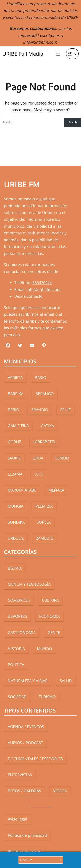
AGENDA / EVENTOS (26, 727)
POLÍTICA (16, 665)
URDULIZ (16, 538)
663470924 (42, 283)
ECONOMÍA (49, 616)
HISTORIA (16, 649)
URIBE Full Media (23, 54)
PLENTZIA (44, 506)
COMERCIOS (19, 600)
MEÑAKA (56, 490)
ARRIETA (15, 378)
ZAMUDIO (45, 538)
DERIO (13, 410)
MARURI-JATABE (22, 490)
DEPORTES (17, 616)
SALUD (66, 681)
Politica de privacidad (27, 835)
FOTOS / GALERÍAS (24, 791)
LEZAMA (15, 474)
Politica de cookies (25, 851)
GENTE (54, 633)
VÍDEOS (60, 791)
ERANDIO (40, 410)
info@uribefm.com (40, 42)
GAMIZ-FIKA (18, 426)
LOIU (39, 474)
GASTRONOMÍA (22, 633)
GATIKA (47, 426)
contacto (35, 296)
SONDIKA (16, 522)
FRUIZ (65, 410)
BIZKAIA (15, 568)
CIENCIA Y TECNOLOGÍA (29, 584)
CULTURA (50, 600)
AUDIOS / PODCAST (25, 743)
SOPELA (44, 522)
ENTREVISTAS (20, 775)
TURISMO (47, 697)
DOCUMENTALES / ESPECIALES (35, 759)
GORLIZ (14, 442)
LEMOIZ (62, 458)
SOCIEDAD (17, 697)
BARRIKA (16, 394)
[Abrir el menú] (58, 54)
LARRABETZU (45, 442)
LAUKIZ (14, 458)
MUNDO (44, 649)
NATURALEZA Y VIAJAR (28, 681)
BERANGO (45, 394)
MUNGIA (16, 506)
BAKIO (40, 378)
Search (73, 122)
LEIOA (38, 458)
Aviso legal (17, 819)
